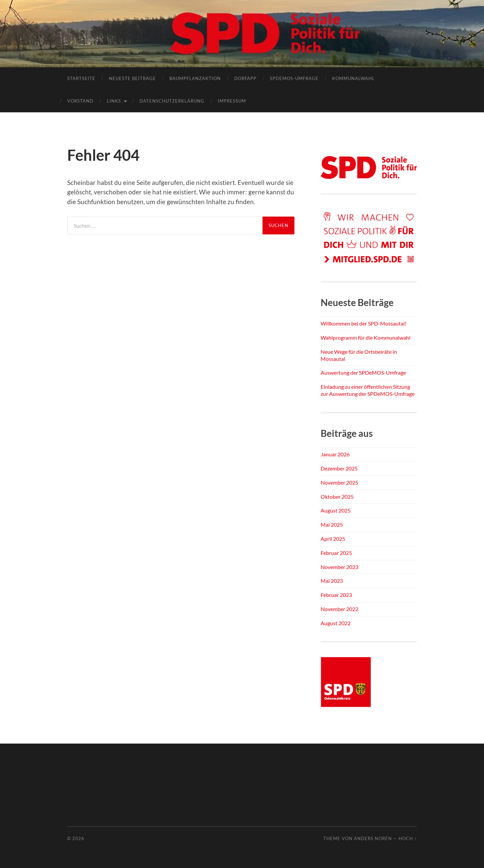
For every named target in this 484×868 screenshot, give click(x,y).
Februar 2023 (336, 595)
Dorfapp (245, 78)
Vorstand (80, 101)
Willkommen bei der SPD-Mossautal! (364, 323)
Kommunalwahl (353, 78)
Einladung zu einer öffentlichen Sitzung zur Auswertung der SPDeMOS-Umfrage (368, 390)
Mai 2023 (332, 581)
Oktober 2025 (337, 497)
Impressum (232, 101)
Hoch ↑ (408, 838)
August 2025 (336, 510)
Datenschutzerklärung (172, 101)
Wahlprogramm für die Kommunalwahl (366, 337)
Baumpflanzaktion (195, 78)
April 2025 (333, 539)
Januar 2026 (335, 454)
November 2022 (339, 609)
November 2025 (339, 482)
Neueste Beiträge (132, 78)
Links (114, 101)
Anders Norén (373, 838)
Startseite (81, 78)
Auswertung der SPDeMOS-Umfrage (363, 372)
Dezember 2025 (339, 468)
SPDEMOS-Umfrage (294, 78)
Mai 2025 (332, 524)
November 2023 (339, 567)
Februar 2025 (336, 553)
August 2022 (336, 623)
